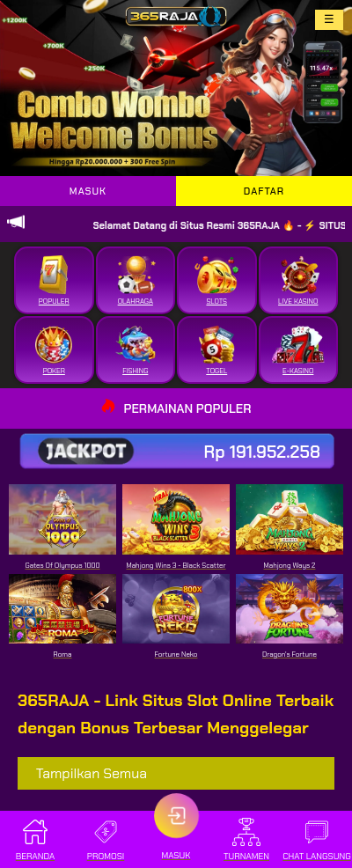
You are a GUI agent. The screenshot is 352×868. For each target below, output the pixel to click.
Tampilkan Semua (92, 773)
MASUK (88, 191)
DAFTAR (264, 191)
